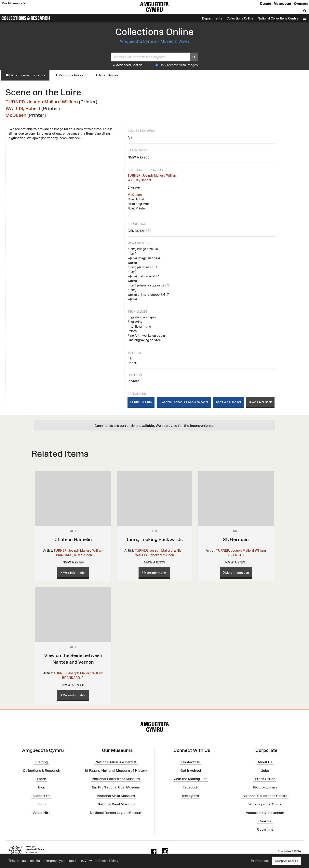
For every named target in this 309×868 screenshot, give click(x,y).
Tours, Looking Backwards (154, 539)
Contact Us (190, 762)
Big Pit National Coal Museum (116, 787)
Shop (41, 804)
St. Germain (236, 539)
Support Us (41, 796)
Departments (212, 18)
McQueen (16, 115)
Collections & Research (26, 18)
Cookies (265, 821)
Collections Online (240, 18)
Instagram (190, 796)
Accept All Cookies (287, 861)
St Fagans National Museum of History (116, 770)
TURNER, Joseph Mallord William (42, 102)
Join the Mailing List (190, 779)
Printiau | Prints (141, 402)
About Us (265, 762)
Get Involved (191, 770)
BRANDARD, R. (66, 555)
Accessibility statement (265, 813)
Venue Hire (41, 813)
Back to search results (25, 75)
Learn (41, 779)
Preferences (260, 861)
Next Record (107, 75)
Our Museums (14, 3)
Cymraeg (301, 4)
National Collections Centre (278, 18)
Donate (266, 4)
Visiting (41, 762)
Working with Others (265, 804)
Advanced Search (127, 65)
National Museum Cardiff (116, 762)
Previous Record (70, 75)
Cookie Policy (108, 861)
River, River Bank (260, 402)
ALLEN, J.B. (236, 555)
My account (282, 4)
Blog (42, 787)
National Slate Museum (116, 796)
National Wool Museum (116, 804)
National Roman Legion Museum (116, 813)
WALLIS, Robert (23, 108)
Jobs (265, 770)
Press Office (265, 779)
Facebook (190, 787)
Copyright (265, 829)
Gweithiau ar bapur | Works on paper (184, 402)
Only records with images (179, 65)
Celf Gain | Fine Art (229, 402)
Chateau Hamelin (73, 539)
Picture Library (265, 787)
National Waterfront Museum (116, 779)
